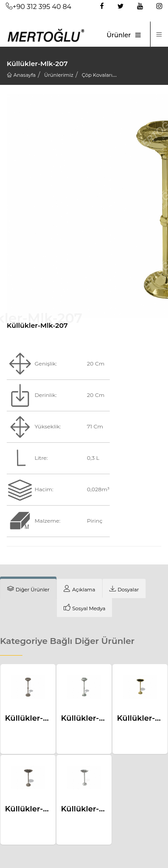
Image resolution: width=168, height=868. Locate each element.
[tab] (28, 589)
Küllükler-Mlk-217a (97, 809)
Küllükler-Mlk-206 (40, 718)
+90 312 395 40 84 (39, 7)
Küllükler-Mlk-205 (95, 718)
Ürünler (119, 35)
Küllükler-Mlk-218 (39, 809)
